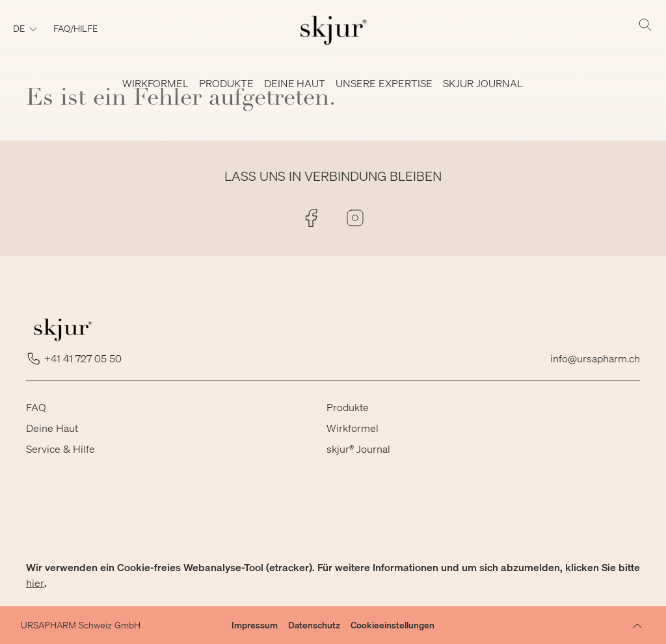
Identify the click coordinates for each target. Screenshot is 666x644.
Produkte (348, 407)
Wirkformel (353, 428)
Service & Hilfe (60, 449)
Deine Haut (52, 428)
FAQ (36, 407)
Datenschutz (314, 625)
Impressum (255, 625)
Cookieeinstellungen (393, 625)
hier (35, 583)
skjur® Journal (358, 449)
